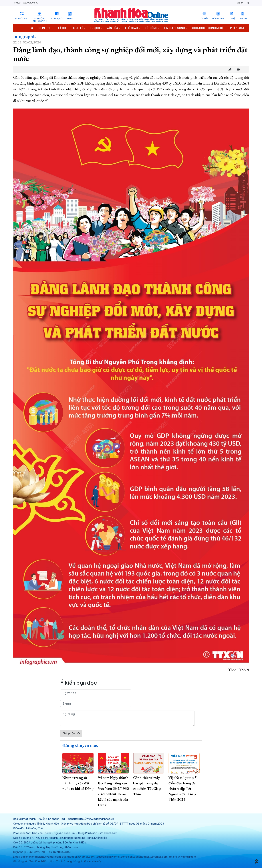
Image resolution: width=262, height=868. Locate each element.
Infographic (25, 37)
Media (70, 18)
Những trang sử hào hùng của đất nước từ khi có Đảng (78, 783)
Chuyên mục (22, 18)
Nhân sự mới (57, 18)
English (240, 3)
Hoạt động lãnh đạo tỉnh (39, 20)
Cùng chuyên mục (81, 746)
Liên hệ (231, 18)
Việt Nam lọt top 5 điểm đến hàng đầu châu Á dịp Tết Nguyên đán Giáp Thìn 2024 (183, 789)
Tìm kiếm (204, 18)
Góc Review (218, 18)
